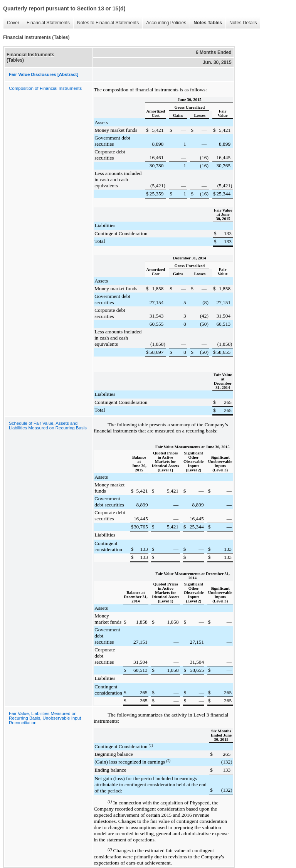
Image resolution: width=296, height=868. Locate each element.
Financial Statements (46, 23)
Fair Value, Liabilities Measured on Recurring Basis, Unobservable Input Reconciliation (45, 718)
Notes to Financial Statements (106, 23)
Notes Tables (206, 23)
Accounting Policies (164, 23)
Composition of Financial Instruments (45, 88)
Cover (11, 23)
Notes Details (241, 23)
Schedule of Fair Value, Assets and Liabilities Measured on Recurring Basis (48, 426)
